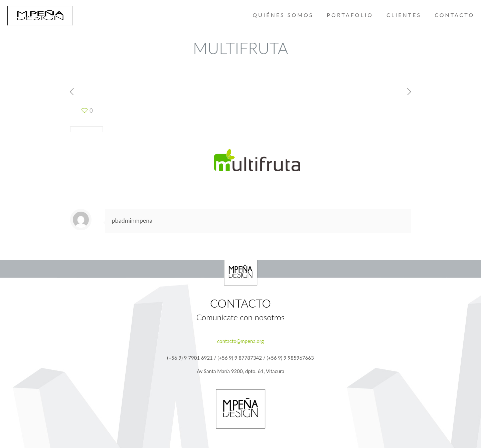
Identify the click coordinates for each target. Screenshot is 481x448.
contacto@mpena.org (240, 341)
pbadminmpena (132, 220)
